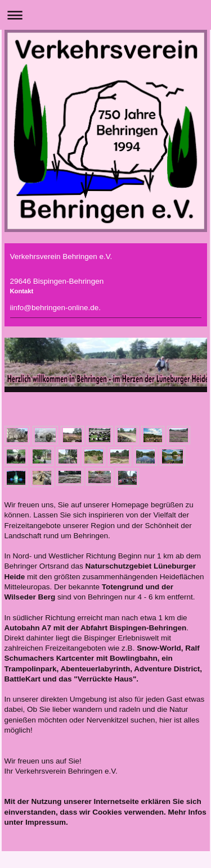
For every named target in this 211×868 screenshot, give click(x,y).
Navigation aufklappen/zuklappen (105, 15)
